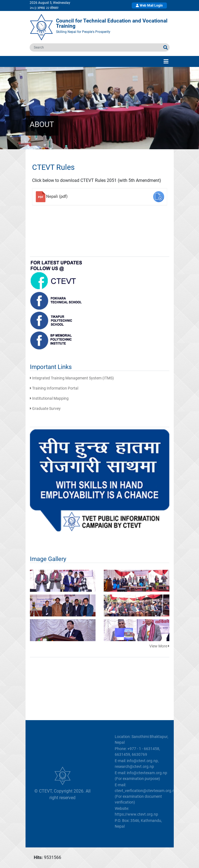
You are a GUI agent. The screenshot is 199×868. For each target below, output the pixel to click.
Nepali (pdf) (57, 196)
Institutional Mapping (49, 398)
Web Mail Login (149, 5)
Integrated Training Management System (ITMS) (72, 378)
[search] (96, 47)
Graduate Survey (45, 408)
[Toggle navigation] (166, 61)
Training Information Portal (54, 388)
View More (159, 646)
